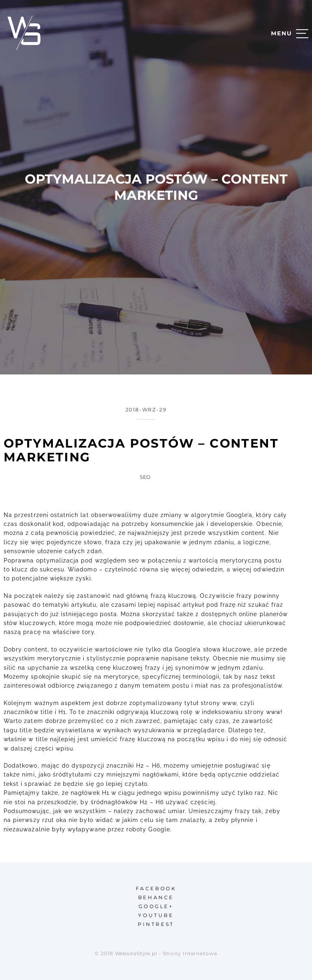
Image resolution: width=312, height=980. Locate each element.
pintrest (156, 924)
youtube (156, 915)
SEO (145, 477)
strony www (219, 703)
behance (156, 897)
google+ (156, 906)
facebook (156, 888)
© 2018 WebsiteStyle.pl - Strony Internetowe (156, 953)
